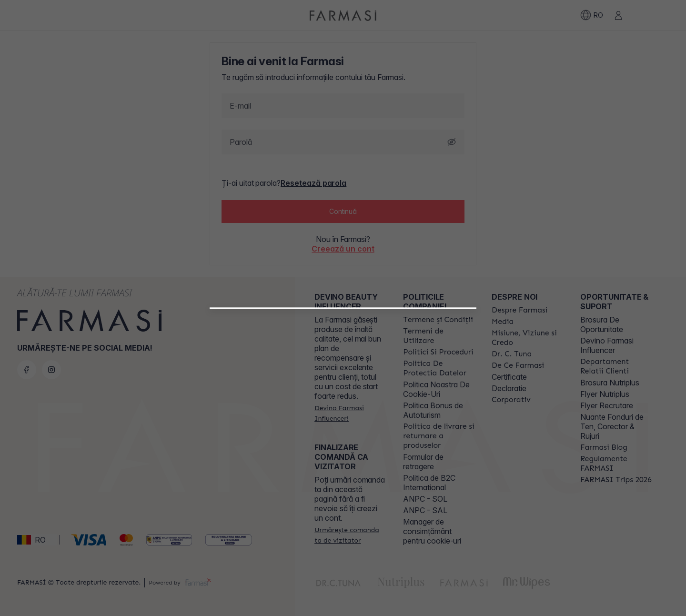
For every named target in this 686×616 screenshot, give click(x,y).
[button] (343, 430)
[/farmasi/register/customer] (343, 454)
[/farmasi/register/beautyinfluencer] (343, 434)
